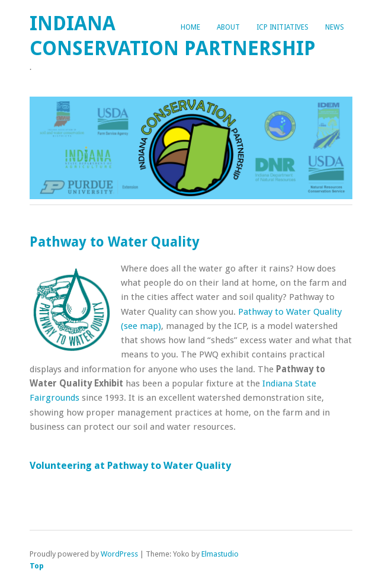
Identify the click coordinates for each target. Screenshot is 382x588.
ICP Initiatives (283, 27)
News (335, 27)
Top (37, 566)
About (228, 27)
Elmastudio (220, 554)
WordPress (119, 554)
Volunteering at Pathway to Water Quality (130, 465)
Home (190, 27)
